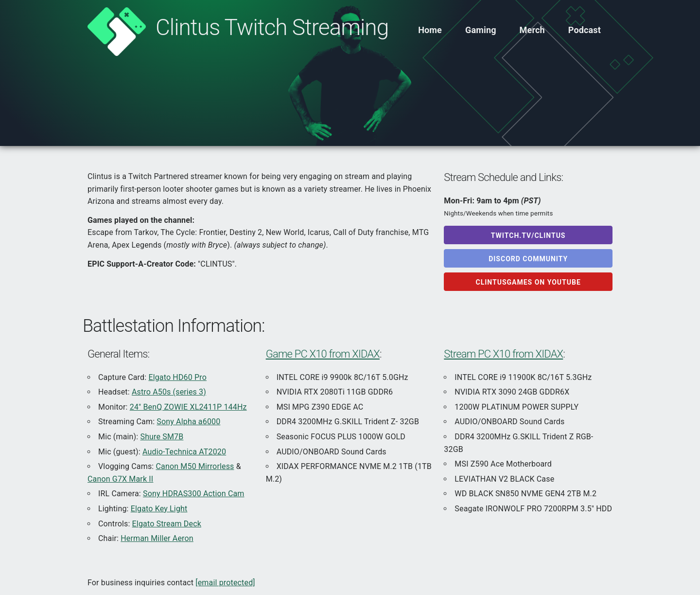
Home (430, 30)
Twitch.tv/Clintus (528, 235)
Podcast (585, 30)
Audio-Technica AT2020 (184, 452)
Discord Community (528, 259)
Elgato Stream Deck (167, 524)
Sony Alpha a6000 (188, 422)
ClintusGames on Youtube (528, 282)
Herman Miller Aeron (157, 538)
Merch (532, 30)
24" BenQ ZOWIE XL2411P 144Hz (188, 407)
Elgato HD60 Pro (177, 377)
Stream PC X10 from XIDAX (503, 354)
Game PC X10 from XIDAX (323, 354)
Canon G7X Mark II (120, 479)
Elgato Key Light (159, 509)
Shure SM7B (162, 437)
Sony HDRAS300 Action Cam (194, 494)
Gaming (481, 30)
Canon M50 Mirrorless (195, 466)
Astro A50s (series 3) (169, 392)
